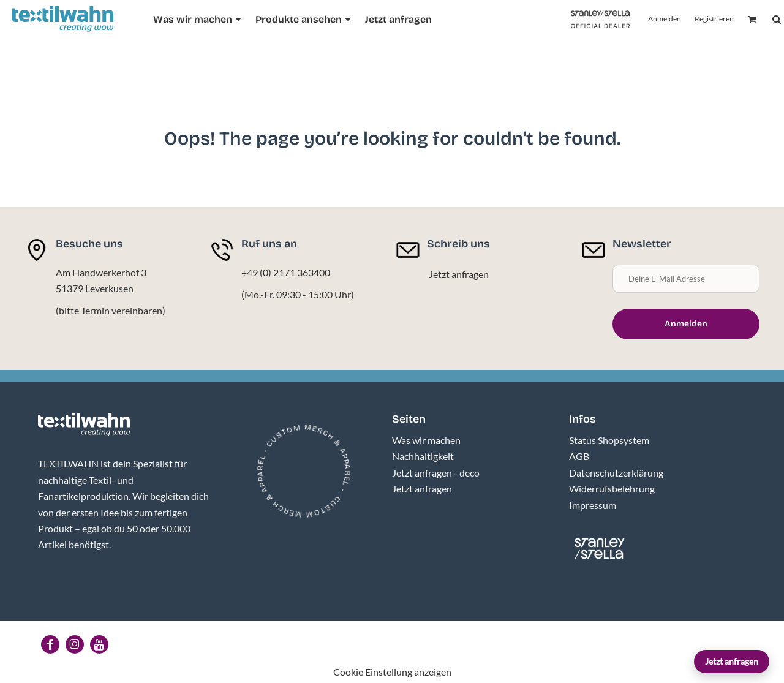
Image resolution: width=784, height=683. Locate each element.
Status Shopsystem (609, 440)
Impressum (593, 505)
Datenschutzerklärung (616, 473)
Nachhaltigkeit (423, 456)
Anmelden (665, 19)
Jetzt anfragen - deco (436, 473)
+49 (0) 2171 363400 (286, 272)
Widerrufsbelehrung (612, 489)
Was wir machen (426, 440)
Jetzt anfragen (732, 661)
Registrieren (714, 19)
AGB (579, 456)
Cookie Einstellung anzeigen (392, 672)
